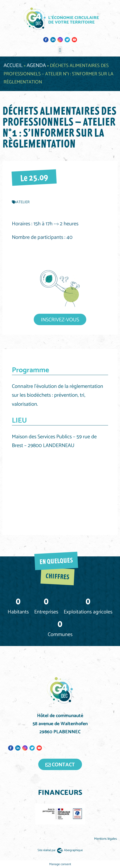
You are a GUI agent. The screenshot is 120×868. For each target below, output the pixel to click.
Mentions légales (106, 839)
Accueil (13, 66)
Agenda (36, 66)
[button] (60, 50)
